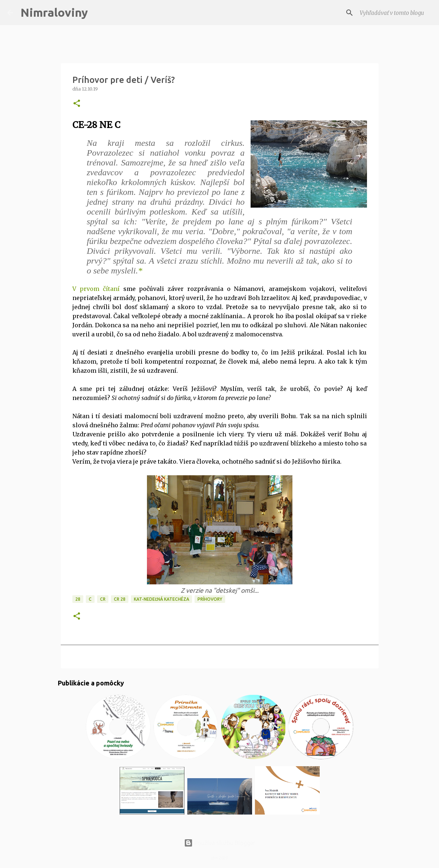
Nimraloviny (54, 12)
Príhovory (210, 599)
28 (78, 599)
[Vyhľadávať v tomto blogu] (395, 13)
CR (103, 599)
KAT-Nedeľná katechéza (161, 599)
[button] (77, 104)
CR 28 (120, 599)
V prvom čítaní (96, 289)
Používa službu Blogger (220, 843)
